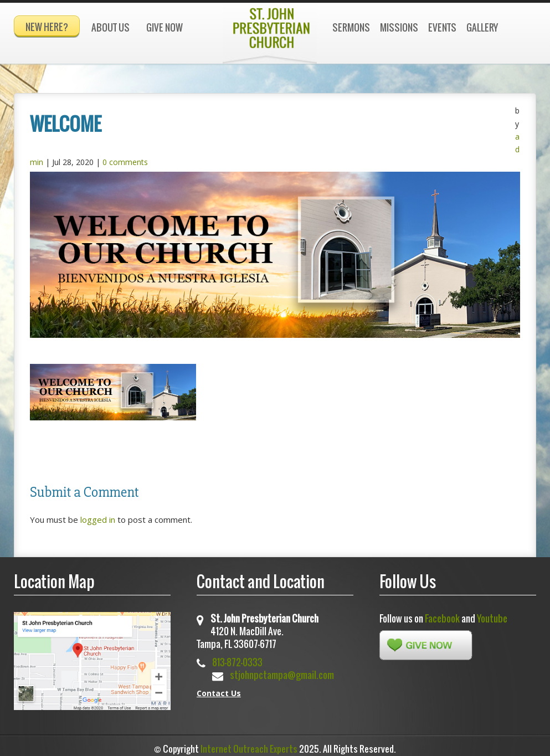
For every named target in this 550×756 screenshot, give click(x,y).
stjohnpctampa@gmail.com (282, 670)
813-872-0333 (237, 657)
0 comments (125, 157)
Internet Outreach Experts (249, 744)
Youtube (492, 613)
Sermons (351, 27)
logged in (98, 515)
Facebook (442, 613)
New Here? (47, 27)
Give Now (165, 27)
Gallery (482, 27)
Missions (399, 27)
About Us (110, 27)
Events (442, 27)
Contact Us (219, 688)
